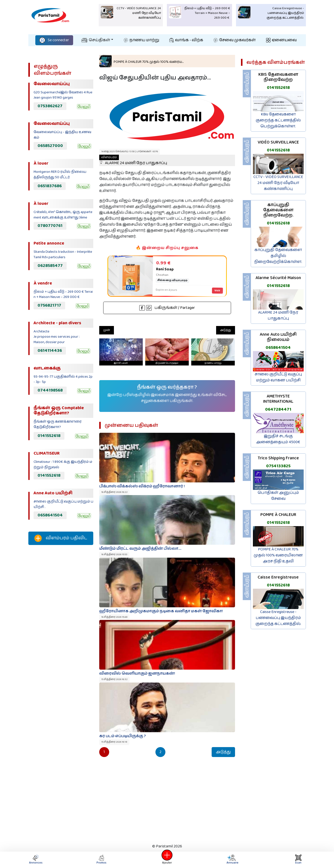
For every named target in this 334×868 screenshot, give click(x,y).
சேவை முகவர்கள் (235, 40)
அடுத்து (226, 330)
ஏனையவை (281, 40)
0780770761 (50, 226)
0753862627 (50, 106)
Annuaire (232, 860)
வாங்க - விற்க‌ (186, 40)
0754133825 (278, 466)
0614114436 (50, 351)
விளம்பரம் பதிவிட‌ (61, 538)
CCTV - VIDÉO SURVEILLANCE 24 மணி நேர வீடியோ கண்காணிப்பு (278, 183)
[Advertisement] (61, 631)
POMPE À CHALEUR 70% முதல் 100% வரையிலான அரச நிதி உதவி (278, 555)
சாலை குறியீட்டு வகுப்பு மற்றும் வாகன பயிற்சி (278, 377)
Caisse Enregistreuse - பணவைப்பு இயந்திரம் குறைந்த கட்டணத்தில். (278, 618)
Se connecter (54, 40)
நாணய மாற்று (141, 40)
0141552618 (49, 436)
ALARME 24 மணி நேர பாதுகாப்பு (133, 160)
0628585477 (50, 266)
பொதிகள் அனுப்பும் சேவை (278, 496)
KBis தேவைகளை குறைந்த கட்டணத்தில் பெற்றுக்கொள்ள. (278, 120)
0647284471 (278, 409)
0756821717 (49, 305)
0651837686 (50, 186)
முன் (107, 330)
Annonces (36, 860)
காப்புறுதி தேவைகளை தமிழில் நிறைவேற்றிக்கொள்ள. (278, 256)
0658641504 (50, 515)
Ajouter (167, 860)
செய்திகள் (96, 40)
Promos (101, 860)
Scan (298, 860)
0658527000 (50, 146)
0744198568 (50, 390)
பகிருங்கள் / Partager (167, 308)
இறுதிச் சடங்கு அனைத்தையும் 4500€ (278, 439)
